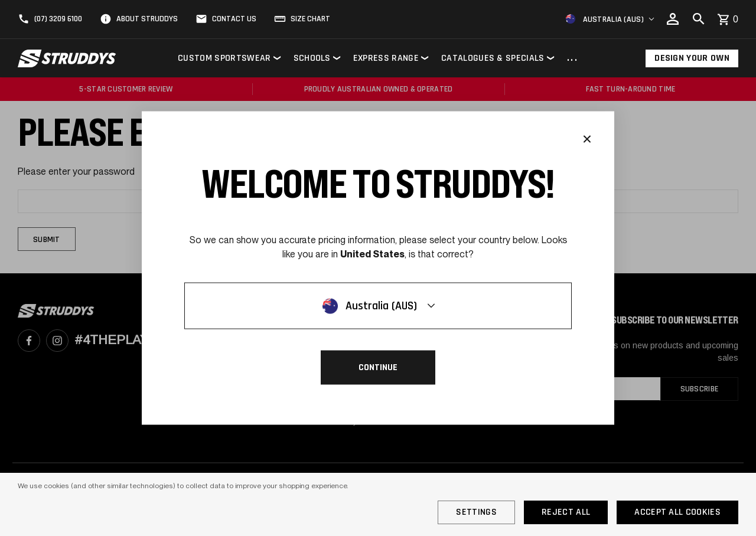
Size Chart (310, 19)
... (573, 58)
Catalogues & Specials (493, 58)
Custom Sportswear (224, 58)
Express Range (386, 58)
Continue (378, 367)
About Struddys (147, 19)
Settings (476, 512)
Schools (312, 58)
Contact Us (234, 19)
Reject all (566, 512)
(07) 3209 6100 (58, 19)
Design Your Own (692, 58)
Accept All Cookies (677, 512)
